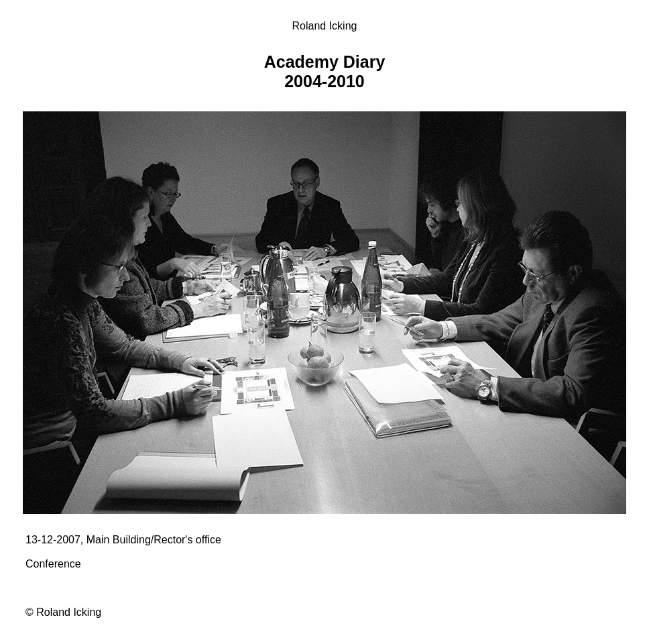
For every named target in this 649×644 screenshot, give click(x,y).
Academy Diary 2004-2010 (325, 71)
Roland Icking (325, 26)
